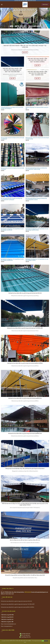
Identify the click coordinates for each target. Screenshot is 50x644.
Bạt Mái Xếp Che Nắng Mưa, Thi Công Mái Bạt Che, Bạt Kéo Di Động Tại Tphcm (37, 260)
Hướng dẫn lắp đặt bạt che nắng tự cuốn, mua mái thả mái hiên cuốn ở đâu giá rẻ (12, 108)
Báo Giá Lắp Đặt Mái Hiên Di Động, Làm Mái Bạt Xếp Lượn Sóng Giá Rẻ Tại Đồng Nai (12, 199)
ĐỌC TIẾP (25, 52)
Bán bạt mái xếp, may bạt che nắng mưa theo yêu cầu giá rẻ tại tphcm (12, 169)
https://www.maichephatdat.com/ (9, 624)
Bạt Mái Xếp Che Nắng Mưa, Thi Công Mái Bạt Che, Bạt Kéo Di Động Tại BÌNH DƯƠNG (37, 229)
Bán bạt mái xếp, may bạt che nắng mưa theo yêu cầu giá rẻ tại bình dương (37, 138)
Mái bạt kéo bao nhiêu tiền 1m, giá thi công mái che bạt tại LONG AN (16, 601)
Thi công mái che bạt (37, 641)
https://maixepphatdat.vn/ (7, 626)
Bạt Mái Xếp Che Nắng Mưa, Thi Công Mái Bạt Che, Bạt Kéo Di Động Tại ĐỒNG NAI (12, 260)
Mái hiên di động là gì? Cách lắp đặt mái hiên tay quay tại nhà (37, 108)
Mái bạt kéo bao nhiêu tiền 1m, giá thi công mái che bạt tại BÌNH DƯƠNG (18, 607)
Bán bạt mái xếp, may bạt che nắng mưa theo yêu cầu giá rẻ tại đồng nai (12, 138)
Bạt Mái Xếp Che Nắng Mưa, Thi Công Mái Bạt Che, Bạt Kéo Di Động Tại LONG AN (12, 229)
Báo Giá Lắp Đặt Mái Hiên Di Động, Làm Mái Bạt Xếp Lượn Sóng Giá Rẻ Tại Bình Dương (36, 169)
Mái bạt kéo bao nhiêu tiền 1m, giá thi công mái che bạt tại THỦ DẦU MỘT (18, 604)
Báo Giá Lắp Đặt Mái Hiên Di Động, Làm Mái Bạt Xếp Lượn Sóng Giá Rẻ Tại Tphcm (36, 199)
